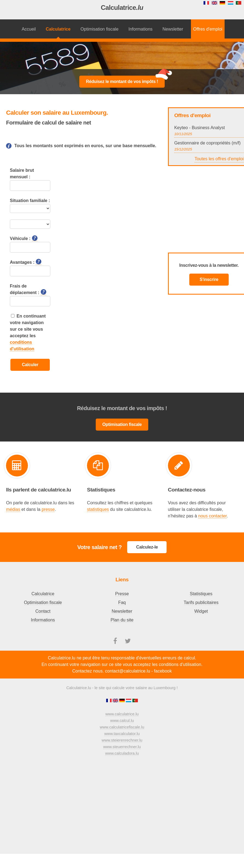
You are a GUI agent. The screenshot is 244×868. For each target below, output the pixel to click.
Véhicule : (24, 238)
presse (48, 509)
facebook (163, 671)
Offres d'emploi (208, 29)
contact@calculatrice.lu (128, 671)
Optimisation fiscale (99, 29)
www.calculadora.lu (122, 753)
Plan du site (122, 620)
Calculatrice (122, 8)
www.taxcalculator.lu (122, 734)
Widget (201, 611)
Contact (43, 611)
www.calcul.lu (122, 721)
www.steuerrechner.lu (122, 747)
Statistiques (201, 594)
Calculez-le (147, 547)
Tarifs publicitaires (201, 602)
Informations (141, 29)
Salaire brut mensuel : (22, 174)
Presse (122, 594)
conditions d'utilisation (180, 664)
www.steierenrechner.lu (122, 740)
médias (13, 509)
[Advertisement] (122, 56)
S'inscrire (209, 279)
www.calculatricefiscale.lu (122, 727)
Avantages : (26, 262)
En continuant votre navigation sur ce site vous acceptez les (28, 333)
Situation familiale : (30, 201)
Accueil (29, 29)
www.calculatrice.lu (122, 714)
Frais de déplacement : (28, 289)
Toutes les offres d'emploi (219, 159)
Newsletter (173, 29)
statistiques (98, 509)
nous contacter (213, 516)
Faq (122, 602)
